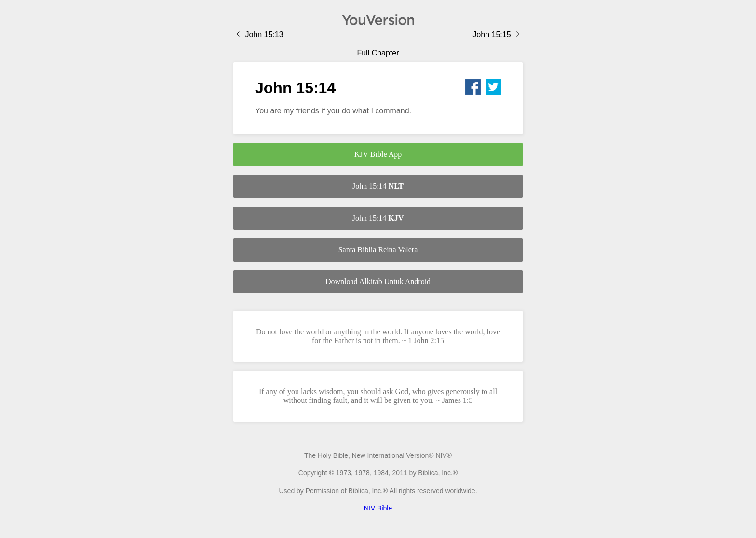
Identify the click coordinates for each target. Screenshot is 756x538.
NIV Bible (378, 508)
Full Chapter (378, 53)
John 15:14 (378, 186)
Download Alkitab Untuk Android (378, 282)
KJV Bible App (378, 154)
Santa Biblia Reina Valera (378, 250)
